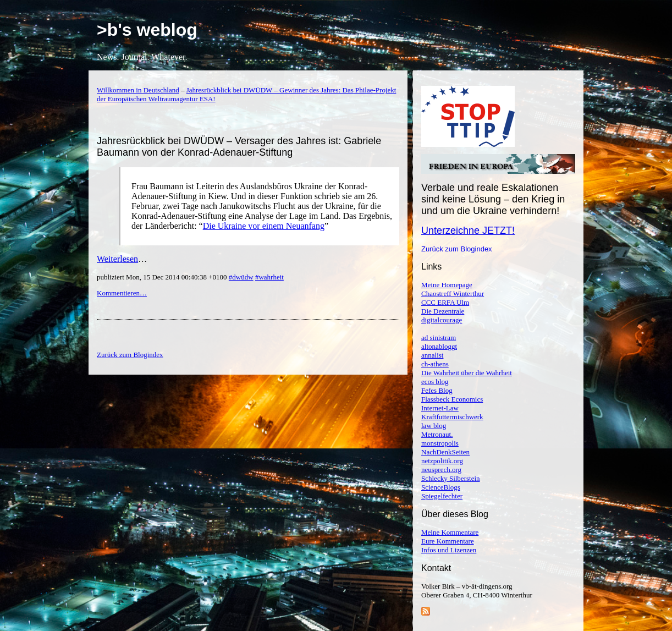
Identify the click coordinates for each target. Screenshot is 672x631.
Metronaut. (437, 434)
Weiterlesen (117, 259)
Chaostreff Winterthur (453, 293)
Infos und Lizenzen (449, 550)
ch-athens (435, 364)
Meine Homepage (447, 285)
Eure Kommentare (448, 541)
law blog (434, 426)
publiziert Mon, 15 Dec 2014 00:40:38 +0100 (163, 277)
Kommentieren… (122, 293)
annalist (432, 355)
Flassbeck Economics (452, 399)
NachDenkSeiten (445, 452)
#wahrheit (269, 277)
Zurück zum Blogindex (457, 249)
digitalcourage (442, 320)
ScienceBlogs (441, 487)
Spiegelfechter (442, 496)
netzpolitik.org (442, 461)
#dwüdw (241, 277)
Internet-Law (440, 408)
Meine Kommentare (450, 532)
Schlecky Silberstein (451, 478)
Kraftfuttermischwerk (452, 417)
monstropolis (440, 443)
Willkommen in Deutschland (138, 90)
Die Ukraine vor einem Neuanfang (264, 226)
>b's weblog (147, 30)
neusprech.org (441, 470)
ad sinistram (439, 338)
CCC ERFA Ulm (445, 302)
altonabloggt (439, 346)
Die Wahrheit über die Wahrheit (467, 373)
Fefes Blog (437, 390)
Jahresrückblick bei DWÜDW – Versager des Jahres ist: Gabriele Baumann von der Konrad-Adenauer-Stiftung (239, 147)
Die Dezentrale (443, 311)
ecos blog (435, 382)
